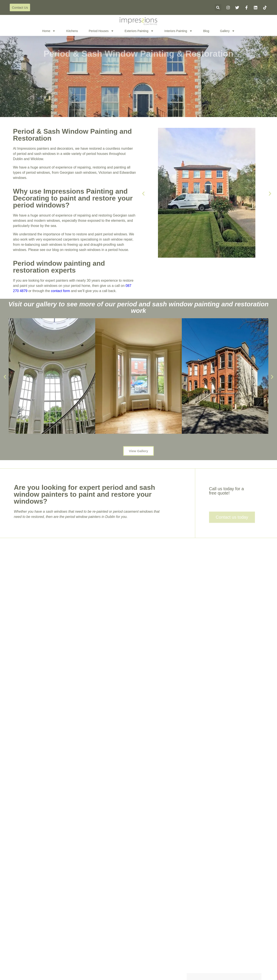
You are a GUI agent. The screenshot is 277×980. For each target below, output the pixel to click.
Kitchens (72, 31)
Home (49, 31)
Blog (206, 31)
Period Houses (101, 31)
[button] (218, 7)
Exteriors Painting (139, 31)
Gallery (227, 31)
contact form (60, 291)
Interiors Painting (178, 31)
